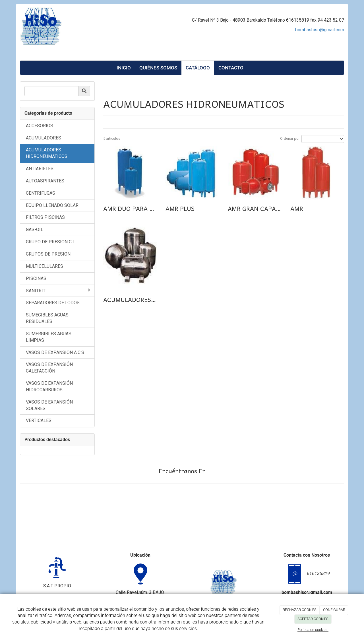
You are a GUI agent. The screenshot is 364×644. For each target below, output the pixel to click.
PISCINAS (36, 278)
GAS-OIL (35, 230)
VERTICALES (39, 420)
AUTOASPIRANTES (45, 181)
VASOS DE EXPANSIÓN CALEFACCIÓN (49, 368)
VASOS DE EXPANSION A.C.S (55, 352)
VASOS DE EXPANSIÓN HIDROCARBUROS (49, 386)
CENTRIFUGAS (41, 193)
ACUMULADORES (44, 138)
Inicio (124, 68)
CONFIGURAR (334, 610)
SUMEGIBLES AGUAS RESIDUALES (47, 318)
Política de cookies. (313, 630)
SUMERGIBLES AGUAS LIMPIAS (49, 337)
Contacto (231, 68)
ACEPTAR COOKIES (313, 619)
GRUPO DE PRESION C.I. (50, 242)
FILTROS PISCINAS (45, 217)
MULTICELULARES (45, 266)
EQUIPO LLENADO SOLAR (52, 205)
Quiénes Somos (158, 68)
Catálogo (198, 68)
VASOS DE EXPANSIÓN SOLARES (49, 405)
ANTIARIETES (40, 169)
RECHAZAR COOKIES (300, 610)
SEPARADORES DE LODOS (53, 303)
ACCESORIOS (40, 126)
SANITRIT (58, 291)
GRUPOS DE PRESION (48, 254)
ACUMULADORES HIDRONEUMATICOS (47, 153)
